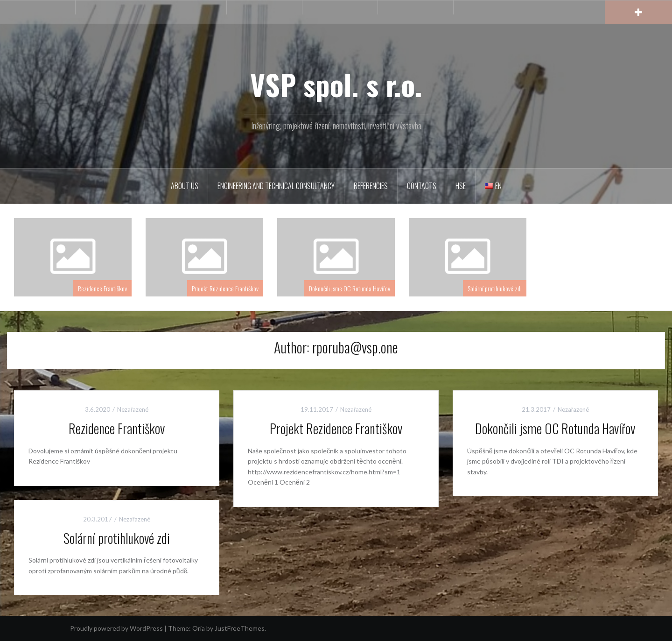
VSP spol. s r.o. (336, 84)
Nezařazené (133, 409)
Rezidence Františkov (102, 288)
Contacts (422, 186)
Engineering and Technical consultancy (276, 186)
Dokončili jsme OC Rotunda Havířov (350, 288)
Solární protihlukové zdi (495, 288)
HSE (461, 186)
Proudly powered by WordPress (116, 628)
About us (185, 186)
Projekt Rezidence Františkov (225, 288)
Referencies (371, 186)
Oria (199, 628)
